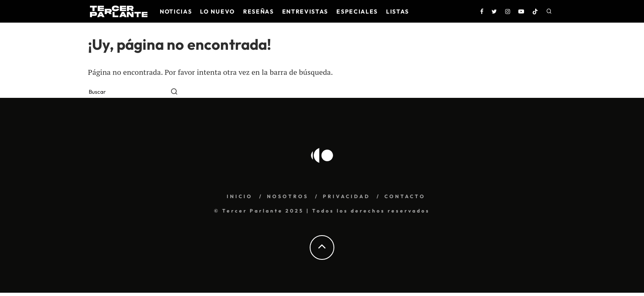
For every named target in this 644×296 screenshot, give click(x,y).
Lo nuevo (217, 12)
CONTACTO (405, 196)
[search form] (128, 92)
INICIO (240, 196)
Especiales (357, 12)
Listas (398, 12)
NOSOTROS (288, 196)
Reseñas (259, 12)
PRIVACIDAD (346, 196)
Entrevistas (305, 12)
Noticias (176, 12)
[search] (174, 92)
